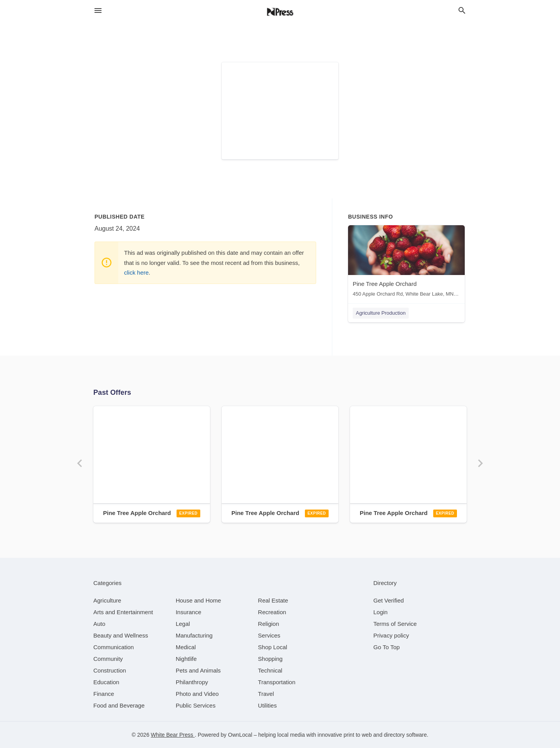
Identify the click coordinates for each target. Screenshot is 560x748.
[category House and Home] (199, 600)
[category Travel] (266, 694)
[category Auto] (99, 624)
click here (136, 272)
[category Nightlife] (186, 659)
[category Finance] (104, 694)
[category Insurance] (189, 612)
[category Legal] (183, 624)
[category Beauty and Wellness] (121, 635)
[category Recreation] (272, 612)
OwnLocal (240, 735)
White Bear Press (173, 735)
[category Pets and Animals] (198, 670)
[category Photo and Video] (197, 694)
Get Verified (388, 600)
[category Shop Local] (272, 647)
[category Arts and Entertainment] (123, 612)
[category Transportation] (276, 682)
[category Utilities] (267, 705)
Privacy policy (391, 635)
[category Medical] (186, 647)
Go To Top (387, 647)
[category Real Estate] (273, 600)
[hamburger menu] (98, 11)
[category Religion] (268, 624)
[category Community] (108, 659)
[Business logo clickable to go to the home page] (280, 12)
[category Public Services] (196, 705)
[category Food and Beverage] (119, 705)
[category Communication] (114, 647)
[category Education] (106, 682)
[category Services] (269, 635)
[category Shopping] (270, 659)
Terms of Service (395, 624)
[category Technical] (270, 670)
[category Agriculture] (107, 600)
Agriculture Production (381, 313)
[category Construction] (110, 670)
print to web (358, 735)
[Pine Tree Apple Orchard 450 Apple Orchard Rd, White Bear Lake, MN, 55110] (406, 263)
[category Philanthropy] (192, 682)
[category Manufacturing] (194, 635)
